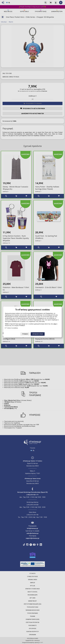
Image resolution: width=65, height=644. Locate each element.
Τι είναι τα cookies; (12, 328)
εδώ (55, 324)
